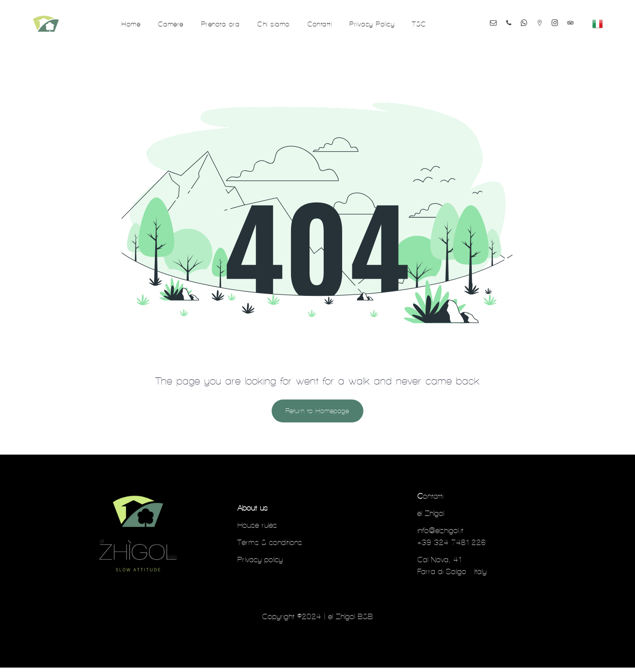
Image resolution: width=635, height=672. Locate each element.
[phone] (511, 18)
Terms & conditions (270, 547)
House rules (257, 529)
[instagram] (568, 18)
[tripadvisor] (532, 34)
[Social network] (549, 18)
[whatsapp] (530, 18)
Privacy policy (260, 564)
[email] (492, 18)
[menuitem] (131, 26)
